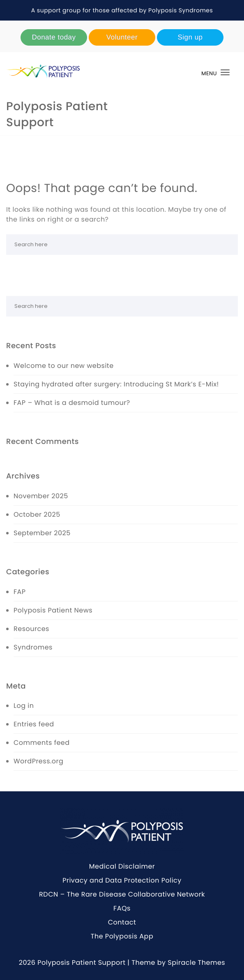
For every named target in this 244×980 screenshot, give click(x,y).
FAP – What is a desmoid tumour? (72, 403)
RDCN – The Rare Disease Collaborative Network (122, 894)
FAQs (122, 908)
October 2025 (37, 514)
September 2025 (42, 533)
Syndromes (33, 647)
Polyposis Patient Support (57, 114)
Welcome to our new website (64, 366)
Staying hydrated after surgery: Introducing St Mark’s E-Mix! (116, 384)
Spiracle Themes (196, 963)
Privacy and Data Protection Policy (122, 880)
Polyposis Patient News (53, 610)
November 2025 (41, 496)
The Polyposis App (122, 936)
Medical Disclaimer (122, 866)
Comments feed (42, 743)
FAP (20, 592)
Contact (122, 922)
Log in (24, 706)
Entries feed (34, 724)
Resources (31, 629)
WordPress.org (38, 761)
